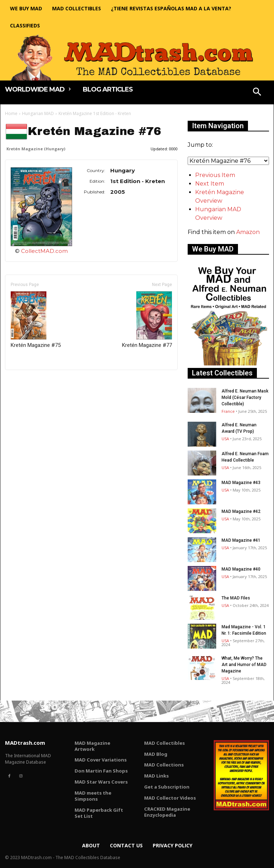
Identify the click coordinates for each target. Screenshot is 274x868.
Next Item (210, 184)
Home (11, 113)
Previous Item (215, 175)
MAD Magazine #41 (241, 540)
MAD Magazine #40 (241, 569)
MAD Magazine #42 (241, 511)
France (228, 411)
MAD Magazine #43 (241, 483)
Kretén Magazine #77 (147, 320)
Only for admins (30, 382)
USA (225, 439)
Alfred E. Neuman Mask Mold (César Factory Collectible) (245, 397)
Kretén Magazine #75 (36, 320)
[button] (257, 93)
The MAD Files (236, 598)
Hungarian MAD (38, 113)
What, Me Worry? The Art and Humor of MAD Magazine (244, 665)
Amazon (248, 232)
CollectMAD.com (44, 251)
